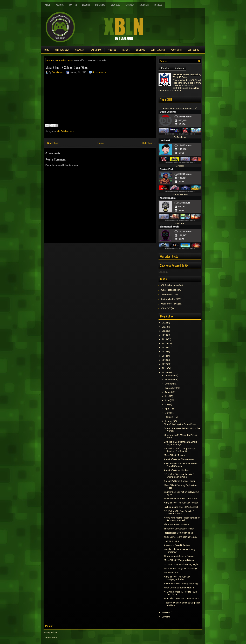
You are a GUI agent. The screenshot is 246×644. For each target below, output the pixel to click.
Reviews (126, 50)
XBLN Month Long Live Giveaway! (180, 569)
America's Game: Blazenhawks (179, 459)
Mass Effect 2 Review (175, 455)
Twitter (73, 5)
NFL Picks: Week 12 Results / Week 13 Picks (187, 76)
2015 (164, 352)
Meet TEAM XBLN (62, 50)
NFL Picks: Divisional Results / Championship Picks (179, 476)
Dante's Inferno (171, 541)
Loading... (163, 272)
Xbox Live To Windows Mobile (179, 588)
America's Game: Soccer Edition (180, 481)
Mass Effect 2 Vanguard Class (179, 560)
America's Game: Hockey (176, 470)
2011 (164, 368)
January (169, 421)
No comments (99, 72)
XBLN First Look (169, 290)
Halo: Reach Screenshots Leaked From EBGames (180, 465)
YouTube (60, 5)
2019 (164, 335)
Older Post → (149, 143)
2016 (164, 347)
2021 (164, 327)
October (169, 384)
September (170, 388)
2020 (164, 331)
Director (180, 166)
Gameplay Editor (180, 195)
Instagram (100, 5)
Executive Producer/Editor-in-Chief (180, 108)
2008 (164, 617)
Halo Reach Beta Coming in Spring (181, 584)
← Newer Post (52, 143)
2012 (164, 364)
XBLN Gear (144, 5)
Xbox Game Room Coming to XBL (181, 537)
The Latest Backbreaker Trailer (179, 529)
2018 (164, 339)
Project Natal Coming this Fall (178, 533)
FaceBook (130, 5)
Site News (141, 50)
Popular (165, 68)
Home (46, 50)
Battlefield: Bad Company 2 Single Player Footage (181, 443)
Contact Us (193, 50)
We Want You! (171, 573)
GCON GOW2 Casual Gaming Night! (181, 564)
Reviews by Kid (168, 299)
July (167, 396)
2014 (164, 356)
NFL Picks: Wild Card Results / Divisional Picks (179, 512)
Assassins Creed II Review (177, 545)
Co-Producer (180, 137)
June (167, 400)
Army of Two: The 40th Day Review (181, 503)
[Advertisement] (84, 251)
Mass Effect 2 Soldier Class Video (67, 67)
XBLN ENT (166, 308)
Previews (112, 50)
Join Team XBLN (158, 50)
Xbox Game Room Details (177, 524)
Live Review (166, 294)
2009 (164, 612)
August (168, 392)
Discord (86, 5)
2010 (164, 372)
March (168, 413)
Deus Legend (58, 72)
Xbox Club (115, 5)
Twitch (47, 5)
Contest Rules (50, 638)
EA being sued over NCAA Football (181, 507)
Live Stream (96, 50)
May (167, 405)
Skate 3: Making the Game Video (180, 424)
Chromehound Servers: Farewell (180, 556)
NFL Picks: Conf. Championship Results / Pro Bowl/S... (179, 450)
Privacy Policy (50, 632)
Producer (180, 223)
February (169, 417)
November (170, 380)
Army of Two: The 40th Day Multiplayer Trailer (177, 578)
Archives (179, 68)
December (170, 376)
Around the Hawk (169, 304)
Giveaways (80, 50)
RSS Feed (158, 5)
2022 (164, 323)
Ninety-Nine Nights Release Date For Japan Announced (182, 519)
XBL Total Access (63, 60)
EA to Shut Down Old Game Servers (181, 598)
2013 (164, 360)
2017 (164, 343)
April (167, 409)
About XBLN (176, 50)
